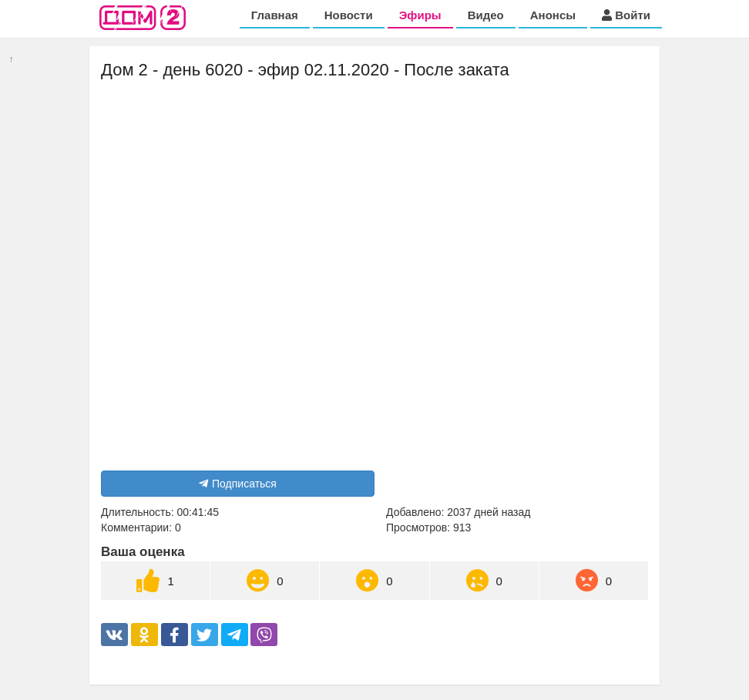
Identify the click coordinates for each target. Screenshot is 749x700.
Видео (486, 15)
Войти (626, 15)
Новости (349, 15)
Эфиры (420, 15)
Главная (275, 15)
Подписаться (238, 484)
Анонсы (553, 15)
